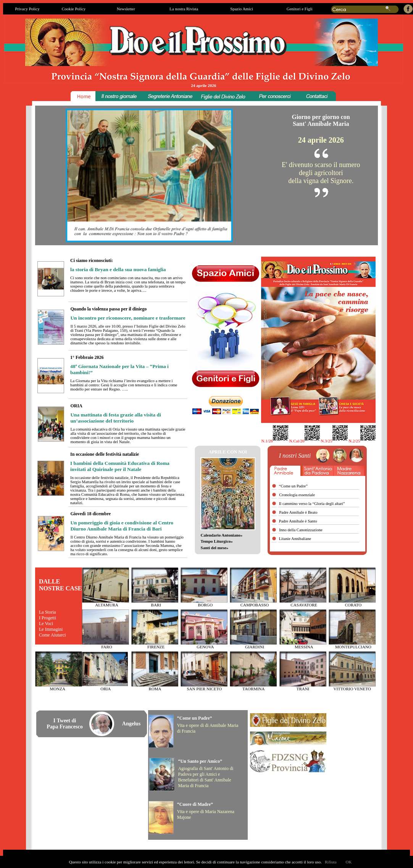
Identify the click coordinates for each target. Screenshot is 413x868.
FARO (107, 647)
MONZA (58, 689)
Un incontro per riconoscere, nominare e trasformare (128, 318)
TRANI (303, 689)
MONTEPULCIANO (353, 647)
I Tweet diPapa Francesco (65, 724)
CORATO (353, 605)
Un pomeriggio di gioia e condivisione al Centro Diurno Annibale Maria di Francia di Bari (122, 526)
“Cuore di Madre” (195, 804)
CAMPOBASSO (255, 605)
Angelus (131, 724)
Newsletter (126, 9)
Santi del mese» (215, 548)
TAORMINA (253, 689)
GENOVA (205, 647)
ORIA (106, 689)
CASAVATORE (304, 605)
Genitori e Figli (300, 9)
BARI (156, 605)
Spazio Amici (242, 9)
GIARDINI (255, 647)
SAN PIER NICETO (204, 689)
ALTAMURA (106, 605)
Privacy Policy (27, 9)
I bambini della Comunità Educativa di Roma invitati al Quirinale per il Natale (120, 466)
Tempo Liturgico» (217, 541)
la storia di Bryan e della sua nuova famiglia (118, 269)
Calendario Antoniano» (222, 535)
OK (349, 862)
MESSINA (304, 647)
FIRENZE (156, 647)
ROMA (155, 689)
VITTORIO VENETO (352, 689)
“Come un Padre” (195, 718)
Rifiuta (331, 862)
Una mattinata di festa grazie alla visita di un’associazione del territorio (115, 418)
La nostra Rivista (184, 9)
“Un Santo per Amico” (200, 761)
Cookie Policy (74, 9)
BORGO (206, 605)
